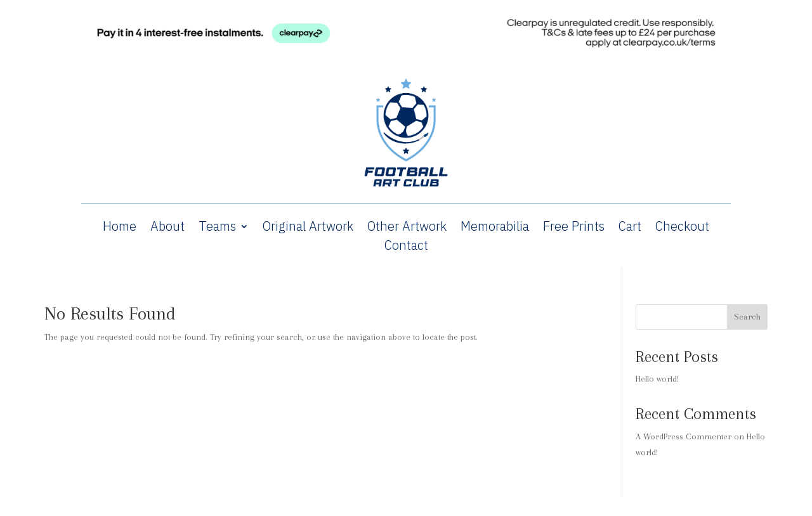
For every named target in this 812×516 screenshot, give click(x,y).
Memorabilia (495, 228)
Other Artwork (407, 228)
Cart (630, 228)
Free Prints (574, 228)
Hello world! (657, 379)
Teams (217, 228)
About (167, 228)
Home (120, 228)
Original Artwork (308, 228)
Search (747, 317)
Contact (406, 247)
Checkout (682, 228)
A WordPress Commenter (684, 436)
